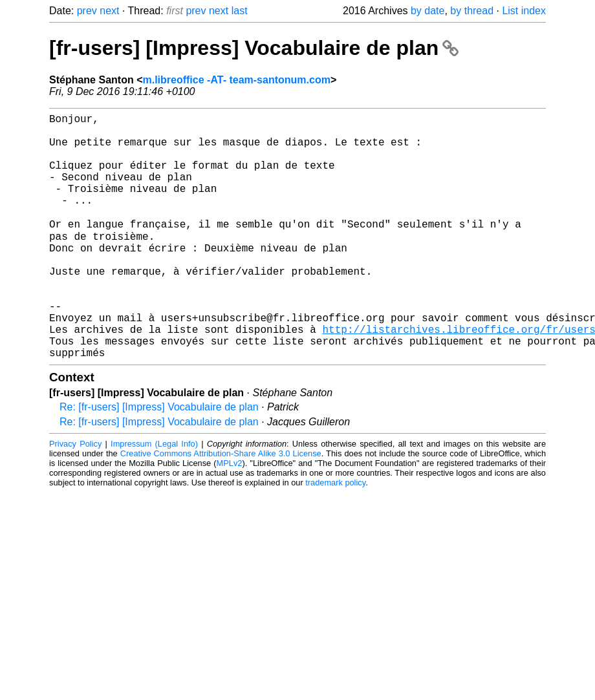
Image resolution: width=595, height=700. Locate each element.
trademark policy (335, 536)
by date (427, 11)
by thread (472, 11)
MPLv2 (230, 516)
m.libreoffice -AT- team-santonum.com (236, 80)
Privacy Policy (75, 497)
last (240, 11)
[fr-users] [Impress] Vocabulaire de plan (254, 48)
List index (524, 11)
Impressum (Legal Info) (154, 497)
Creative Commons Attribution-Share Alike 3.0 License (221, 506)
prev (87, 11)
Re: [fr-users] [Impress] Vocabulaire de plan (159, 460)
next (109, 11)
